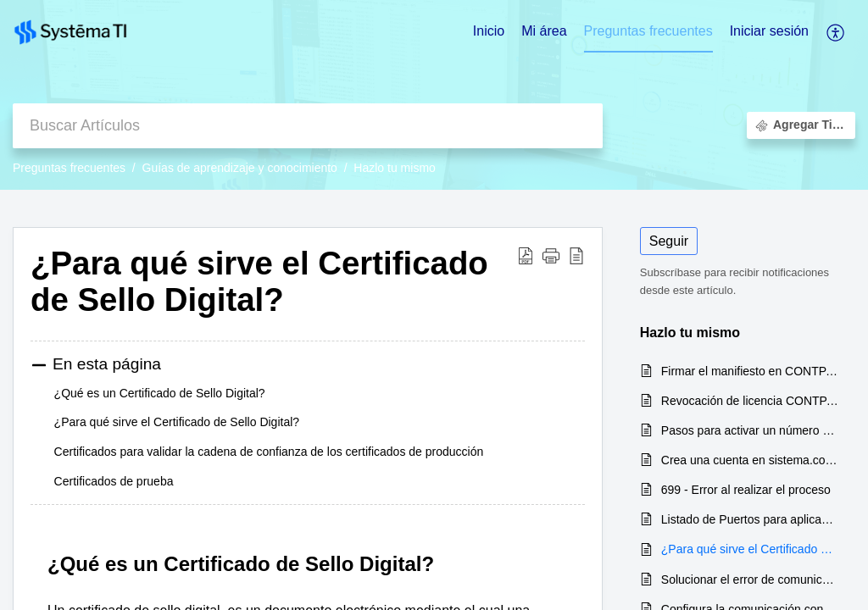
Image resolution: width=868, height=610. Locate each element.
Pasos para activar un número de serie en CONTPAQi (750, 430)
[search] (308, 126)
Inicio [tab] (489, 31)
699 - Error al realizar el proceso (746, 490)
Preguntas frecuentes (69, 168)
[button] (551, 256)
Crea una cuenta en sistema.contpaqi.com (750, 460)
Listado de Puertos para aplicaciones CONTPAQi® (750, 519)
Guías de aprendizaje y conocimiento (240, 168)
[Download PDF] (526, 256)
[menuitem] (769, 32)
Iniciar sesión (769, 31)
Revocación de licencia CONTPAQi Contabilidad (750, 401)
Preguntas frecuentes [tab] (648, 31)
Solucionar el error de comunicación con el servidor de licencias (750, 579)
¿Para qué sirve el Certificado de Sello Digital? (259, 282)
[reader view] (576, 256)
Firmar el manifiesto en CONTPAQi (750, 371)
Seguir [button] (669, 241)
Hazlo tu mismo (394, 168)
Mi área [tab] (544, 31)
